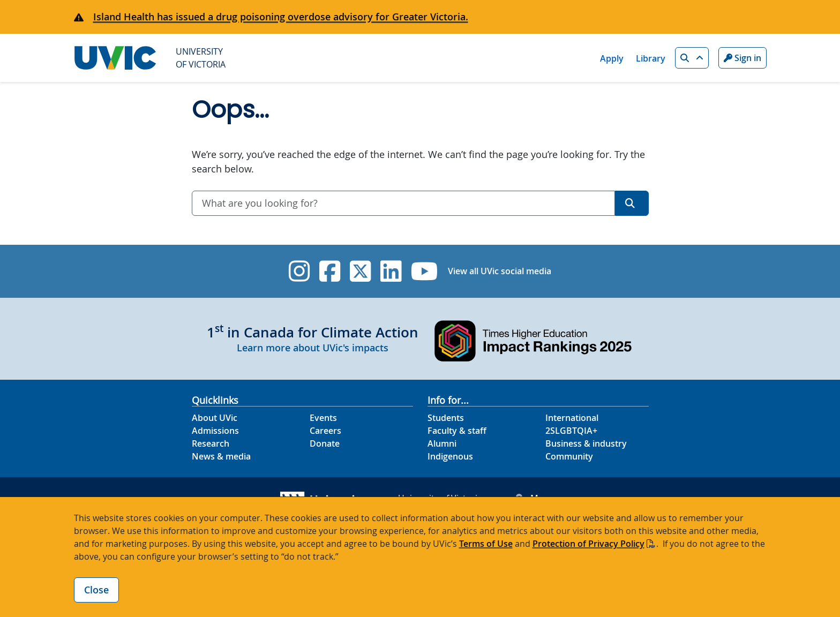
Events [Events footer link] (323, 418)
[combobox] (403, 203)
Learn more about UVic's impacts (313, 348)
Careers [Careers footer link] (325, 431)
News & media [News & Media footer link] (221, 456)
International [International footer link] (572, 418)
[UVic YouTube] (425, 271)
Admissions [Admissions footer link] (215, 431)
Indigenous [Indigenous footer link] (450, 456)
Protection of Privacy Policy (588, 544)
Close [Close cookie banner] (96, 590)
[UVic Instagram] (299, 271)
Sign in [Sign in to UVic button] (742, 58)
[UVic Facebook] (330, 271)
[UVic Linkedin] (391, 271)
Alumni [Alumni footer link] (442, 443)
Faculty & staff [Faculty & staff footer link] (457, 431)
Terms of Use (486, 544)
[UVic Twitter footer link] (360, 271)
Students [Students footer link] (446, 418)
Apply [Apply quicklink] (612, 58)
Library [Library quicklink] (651, 58)
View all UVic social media (500, 271)
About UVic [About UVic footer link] (215, 418)
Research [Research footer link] (211, 443)
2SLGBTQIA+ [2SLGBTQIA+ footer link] (571, 431)
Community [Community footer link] (569, 456)
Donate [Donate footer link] (325, 443)
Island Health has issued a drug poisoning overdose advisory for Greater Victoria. (281, 17)
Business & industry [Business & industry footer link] (586, 443)
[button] (692, 58)
